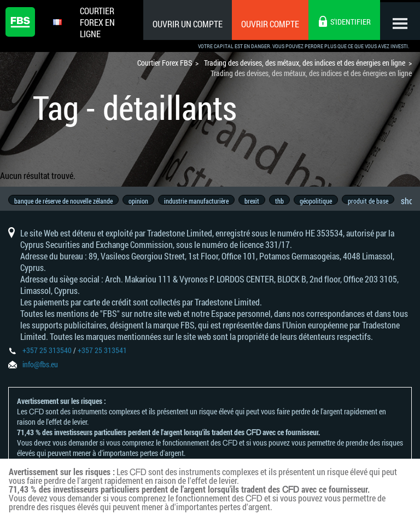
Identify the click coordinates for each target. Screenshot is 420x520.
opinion (140, 201)
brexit (257, 201)
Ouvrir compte (266, 24)
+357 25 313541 (102, 356)
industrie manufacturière (200, 201)
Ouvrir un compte (184, 24)
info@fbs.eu (40, 370)
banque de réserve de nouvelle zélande (63, 201)
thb (286, 201)
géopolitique (324, 201)
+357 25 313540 (47, 356)
